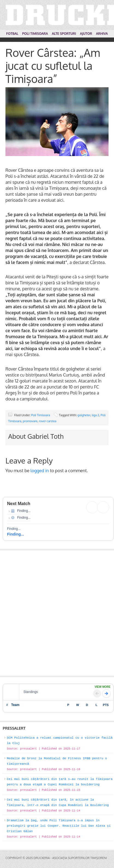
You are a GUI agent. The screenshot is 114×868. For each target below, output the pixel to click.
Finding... (16, 534)
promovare (30, 421)
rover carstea (48, 421)
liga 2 (96, 415)
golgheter (84, 415)
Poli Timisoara (41, 415)
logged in (40, 471)
